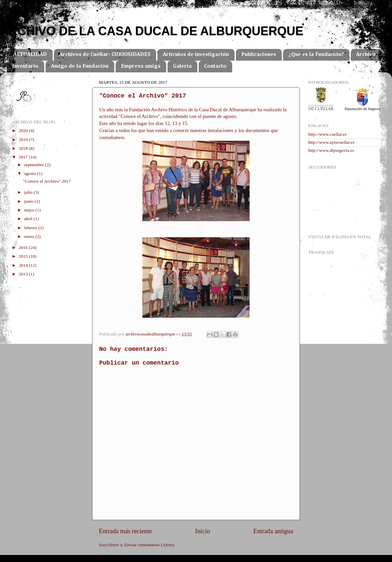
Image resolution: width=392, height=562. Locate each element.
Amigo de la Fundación (80, 66)
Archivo (366, 55)
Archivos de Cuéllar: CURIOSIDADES (105, 55)
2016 (24, 247)
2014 (24, 265)
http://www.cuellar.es (328, 134)
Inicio (203, 531)
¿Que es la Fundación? (316, 55)
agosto (31, 173)
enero (30, 236)
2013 (24, 274)
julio (29, 192)
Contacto (215, 66)
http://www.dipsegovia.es (331, 150)
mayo (30, 210)
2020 (24, 131)
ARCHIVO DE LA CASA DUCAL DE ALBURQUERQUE (152, 31)
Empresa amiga (141, 66)
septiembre (35, 165)
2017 (24, 157)
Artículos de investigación (196, 55)
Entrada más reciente (125, 531)
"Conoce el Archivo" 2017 (47, 181)
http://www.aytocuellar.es (331, 142)
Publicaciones (259, 55)
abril (29, 219)
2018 (24, 148)
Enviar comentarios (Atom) (149, 545)
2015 (24, 256)
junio (29, 201)
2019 (24, 140)
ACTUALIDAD (30, 55)
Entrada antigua (273, 531)
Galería (182, 66)
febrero (31, 228)
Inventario (25, 66)
